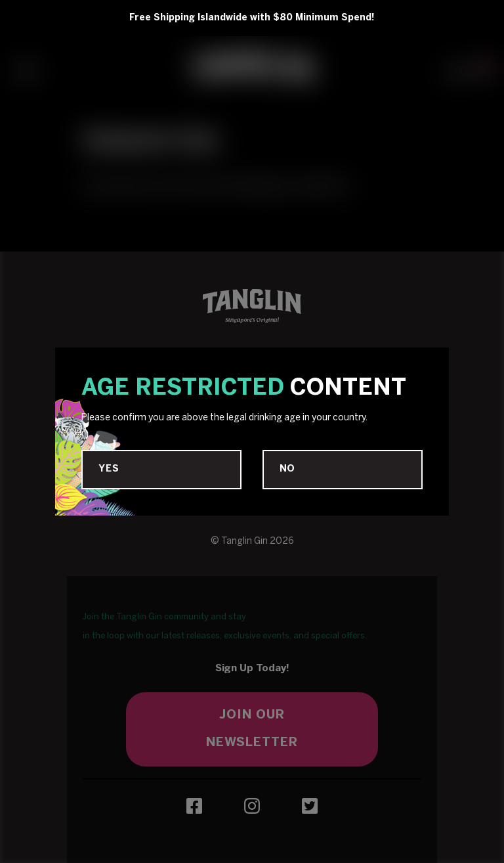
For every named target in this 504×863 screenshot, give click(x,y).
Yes (109, 469)
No (288, 469)
